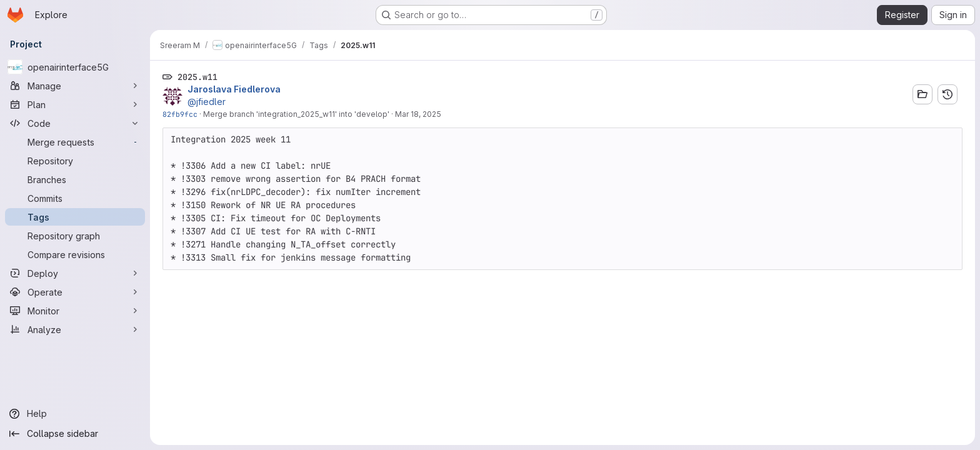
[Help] (75, 414)
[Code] (75, 123)
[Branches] (75, 179)
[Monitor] (75, 311)
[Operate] (75, 292)
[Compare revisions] (75, 254)
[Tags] (75, 217)
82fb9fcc (180, 114)
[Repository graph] (75, 236)
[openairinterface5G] (75, 67)
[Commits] (75, 198)
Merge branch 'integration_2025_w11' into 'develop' (296, 114)
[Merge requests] (75, 142)
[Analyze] (75, 329)
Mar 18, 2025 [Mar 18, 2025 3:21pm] (418, 114)
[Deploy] (75, 273)
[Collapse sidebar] (75, 434)
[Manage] (75, 86)
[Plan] (75, 104)
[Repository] (75, 161)
